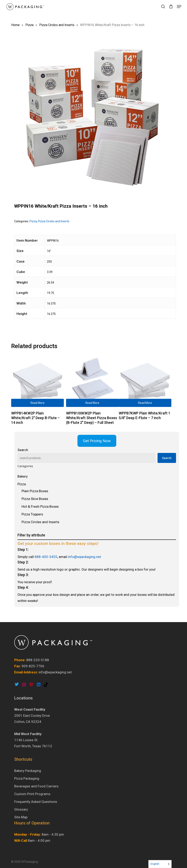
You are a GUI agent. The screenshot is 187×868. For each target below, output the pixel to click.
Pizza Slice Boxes (35, 499)
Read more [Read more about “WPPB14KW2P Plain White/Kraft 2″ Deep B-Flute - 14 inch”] (38, 403)
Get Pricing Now (97, 441)
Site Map (21, 817)
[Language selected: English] (160, 864)
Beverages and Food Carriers (36, 786)
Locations (23, 698)
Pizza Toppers (32, 514)
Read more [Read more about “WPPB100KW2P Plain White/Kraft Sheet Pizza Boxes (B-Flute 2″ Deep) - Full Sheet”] (92, 403)
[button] (179, 7)
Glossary (21, 809)
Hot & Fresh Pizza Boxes (40, 506)
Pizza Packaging (27, 778)
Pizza (29, 25)
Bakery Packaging (28, 771)
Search (23, 450)
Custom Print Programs (32, 794)
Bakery (23, 476)
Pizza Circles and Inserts (57, 25)
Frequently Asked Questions (36, 802)
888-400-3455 (46, 557)
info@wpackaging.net (84, 557)
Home (15, 25)
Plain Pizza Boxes (35, 491)
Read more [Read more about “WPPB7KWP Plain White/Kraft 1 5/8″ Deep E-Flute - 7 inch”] (145, 403)
